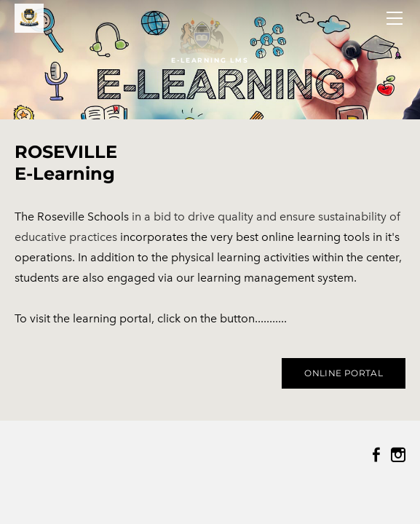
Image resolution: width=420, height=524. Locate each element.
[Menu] (395, 18)
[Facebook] (376, 455)
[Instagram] (398, 455)
